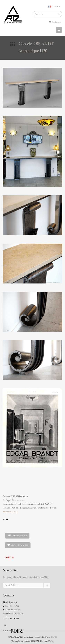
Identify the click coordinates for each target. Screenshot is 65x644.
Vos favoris (55, 22)
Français (54, 6)
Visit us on (7, 631)
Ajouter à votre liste (18, 545)
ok (47, 585)
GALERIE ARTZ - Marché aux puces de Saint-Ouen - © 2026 (32, 637)
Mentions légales (47, 641)
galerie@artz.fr (11, 602)
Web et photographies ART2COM (25, 641)
